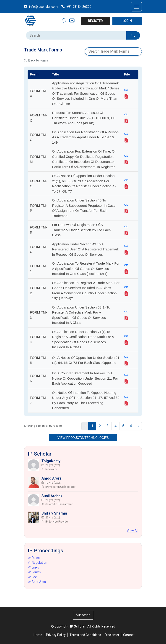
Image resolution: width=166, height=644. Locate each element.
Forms (34, 572)
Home (38, 635)
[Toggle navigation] (136, 7)
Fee (32, 577)
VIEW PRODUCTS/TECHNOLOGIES (83, 438)
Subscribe (83, 615)
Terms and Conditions (85, 635)
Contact (129, 635)
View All (132, 531)
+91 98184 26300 (76, 7)
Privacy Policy (56, 635)
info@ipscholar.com (41, 7)
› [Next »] (138, 426)
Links (33, 567)
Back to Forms (36, 60)
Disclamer (112, 635)
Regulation (38, 563)
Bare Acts (37, 582)
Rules (34, 558)
